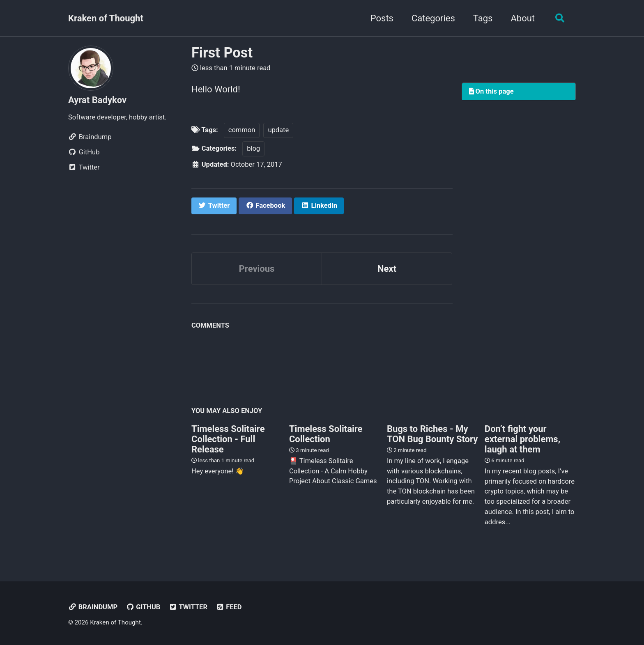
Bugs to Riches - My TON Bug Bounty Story (432, 434)
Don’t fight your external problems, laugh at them (522, 439)
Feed (229, 607)
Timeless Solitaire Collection (326, 434)
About (523, 18)
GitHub (143, 607)
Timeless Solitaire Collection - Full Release (228, 439)
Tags (483, 18)
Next (387, 269)
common (242, 130)
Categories (433, 18)
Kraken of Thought (106, 18)
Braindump (93, 607)
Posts (382, 18)
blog (253, 148)
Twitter (188, 607)
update (278, 130)
